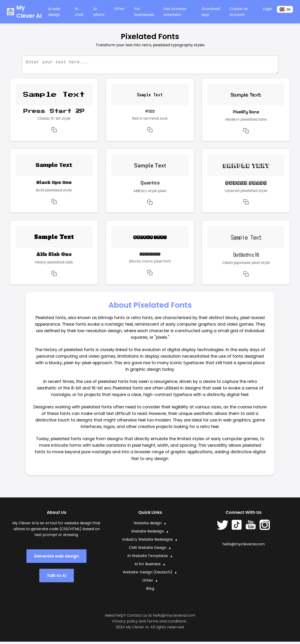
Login (267, 9)
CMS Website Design (148, 550)
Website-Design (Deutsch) (148, 574)
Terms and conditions (166, 624)
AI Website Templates (148, 558)
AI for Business (148, 566)
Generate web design (56, 558)
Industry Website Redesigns (148, 542)
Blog (150, 591)
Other (119, 9)
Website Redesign (148, 534)
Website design (148, 525)
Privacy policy (125, 624)
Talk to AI (57, 578)
